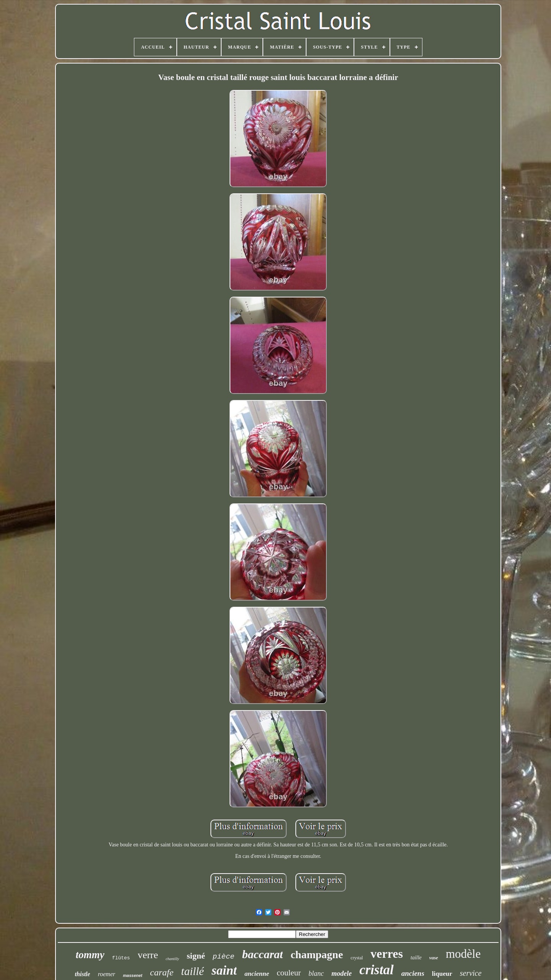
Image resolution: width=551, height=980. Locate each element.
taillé (192, 971)
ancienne (257, 974)
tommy (90, 955)
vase (434, 958)
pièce (224, 957)
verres (387, 954)
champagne (317, 955)
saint (224, 970)
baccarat (263, 954)
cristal (376, 970)
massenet (133, 975)
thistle (83, 974)
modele (342, 973)
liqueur (442, 974)
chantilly (172, 959)
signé (196, 956)
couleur (289, 973)
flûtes (121, 958)
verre (148, 955)
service (471, 973)
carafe (162, 972)
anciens (413, 973)
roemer (107, 974)
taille (416, 958)
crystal (357, 958)
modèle (463, 954)
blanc (316, 973)
